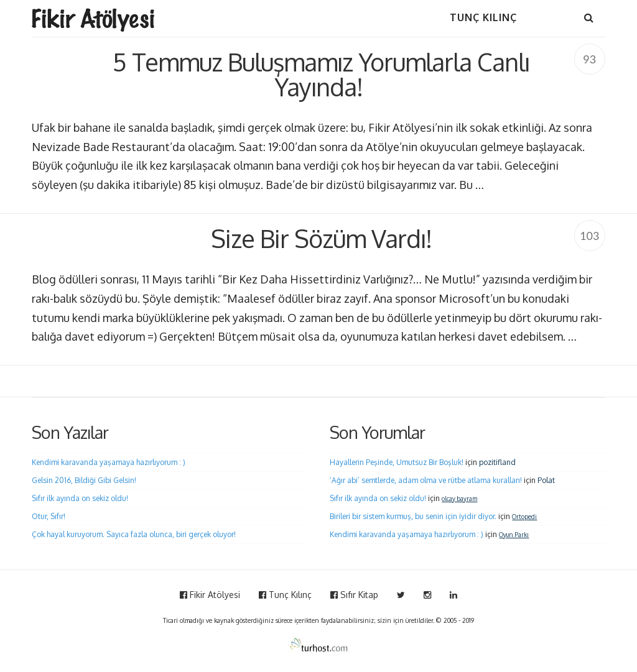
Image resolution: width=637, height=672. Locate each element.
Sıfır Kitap (354, 595)
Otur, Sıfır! (49, 516)
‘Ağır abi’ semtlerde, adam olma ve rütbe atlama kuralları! (426, 480)
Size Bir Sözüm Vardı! (321, 238)
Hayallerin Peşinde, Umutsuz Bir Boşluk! (397, 462)
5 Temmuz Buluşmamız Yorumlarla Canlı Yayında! (321, 74)
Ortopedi (524, 517)
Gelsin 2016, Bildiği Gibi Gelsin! (84, 480)
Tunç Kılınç (285, 595)
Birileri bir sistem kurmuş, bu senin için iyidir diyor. (413, 516)
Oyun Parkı (514, 535)
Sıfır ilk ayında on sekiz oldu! (80, 498)
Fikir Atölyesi (210, 595)
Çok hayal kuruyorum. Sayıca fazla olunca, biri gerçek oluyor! (134, 534)
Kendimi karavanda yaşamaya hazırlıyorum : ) (109, 462)
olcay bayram (459, 499)
